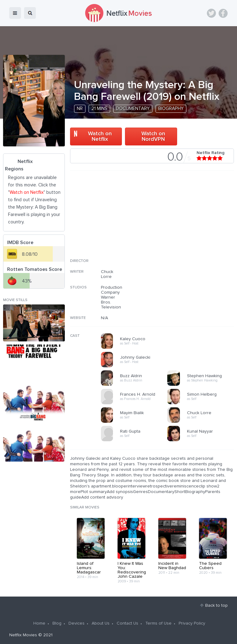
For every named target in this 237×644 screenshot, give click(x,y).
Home (39, 623)
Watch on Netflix (100, 137)
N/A (104, 318)
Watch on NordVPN (153, 137)
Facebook (223, 13)
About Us (101, 623)
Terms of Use (158, 623)
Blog (57, 623)
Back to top (216, 605)
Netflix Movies (23, 635)
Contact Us (127, 623)
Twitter (211, 13)
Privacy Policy (192, 623)
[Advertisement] (188, 218)
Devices (77, 623)
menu (15, 13)
